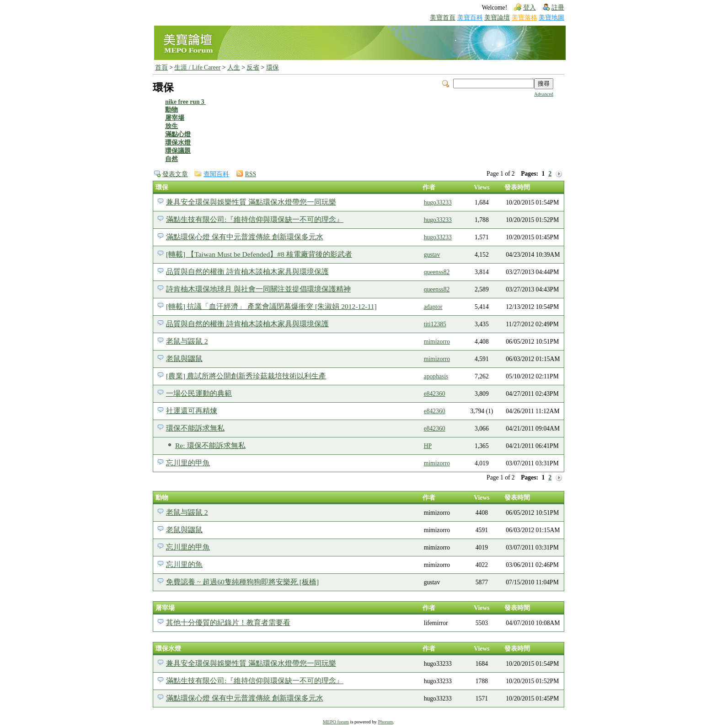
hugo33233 (438, 202)
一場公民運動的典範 (199, 393)
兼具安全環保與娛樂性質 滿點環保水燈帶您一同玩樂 (251, 202)
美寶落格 (524, 18)
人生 (234, 67)
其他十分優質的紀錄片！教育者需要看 (228, 623)
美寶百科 (470, 18)
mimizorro (437, 342)
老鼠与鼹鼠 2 (187, 341)
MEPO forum (336, 722)
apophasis (436, 376)
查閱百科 (216, 174)
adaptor (433, 307)
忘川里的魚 (184, 564)
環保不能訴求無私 (195, 428)
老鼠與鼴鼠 (184, 359)
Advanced (544, 94)
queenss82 (437, 272)
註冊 (558, 8)
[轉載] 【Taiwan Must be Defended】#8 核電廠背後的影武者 (259, 254)
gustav (432, 255)
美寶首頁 (443, 18)
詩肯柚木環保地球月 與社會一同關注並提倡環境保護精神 (258, 289)
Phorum (385, 722)
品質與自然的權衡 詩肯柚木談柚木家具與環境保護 (247, 272)
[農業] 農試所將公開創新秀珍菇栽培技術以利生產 (246, 376)
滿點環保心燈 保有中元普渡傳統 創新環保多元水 (245, 237)
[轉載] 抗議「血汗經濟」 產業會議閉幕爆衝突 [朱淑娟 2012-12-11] (271, 306)
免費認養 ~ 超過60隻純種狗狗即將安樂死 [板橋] (242, 582)
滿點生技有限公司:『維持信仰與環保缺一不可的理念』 (255, 219)
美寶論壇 (497, 18)
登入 (530, 8)
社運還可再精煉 (192, 411)
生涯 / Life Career (197, 67)
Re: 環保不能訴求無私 (210, 445)
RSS (251, 174)
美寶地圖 (551, 18)
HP (428, 446)
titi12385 (435, 324)
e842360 (435, 394)
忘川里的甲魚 (188, 463)
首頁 (161, 67)
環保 (273, 67)
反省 (253, 67)
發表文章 (175, 174)
